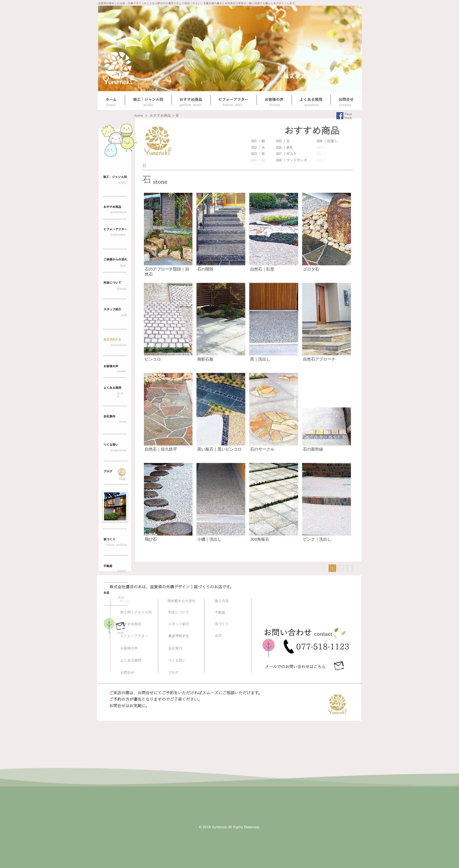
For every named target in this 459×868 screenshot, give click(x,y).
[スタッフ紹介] (115, 310)
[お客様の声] (115, 366)
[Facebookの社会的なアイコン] (340, 116)
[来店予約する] (115, 340)
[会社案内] (115, 417)
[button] (168, 236)
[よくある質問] (115, 388)
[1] (332, 568)
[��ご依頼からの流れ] (115, 260)
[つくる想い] (115, 445)
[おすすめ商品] (115, 207)
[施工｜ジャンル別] (115, 177)
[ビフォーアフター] (115, 229)
